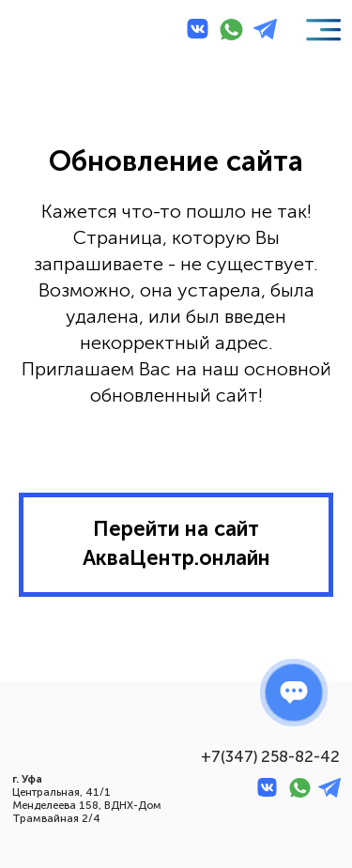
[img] (47, 31)
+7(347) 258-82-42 (270, 757)
